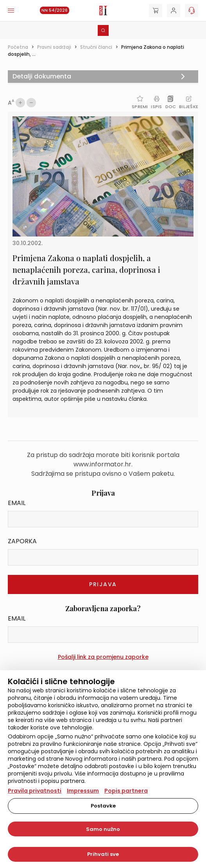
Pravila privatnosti (35, 791)
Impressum (83, 791)
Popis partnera (126, 791)
